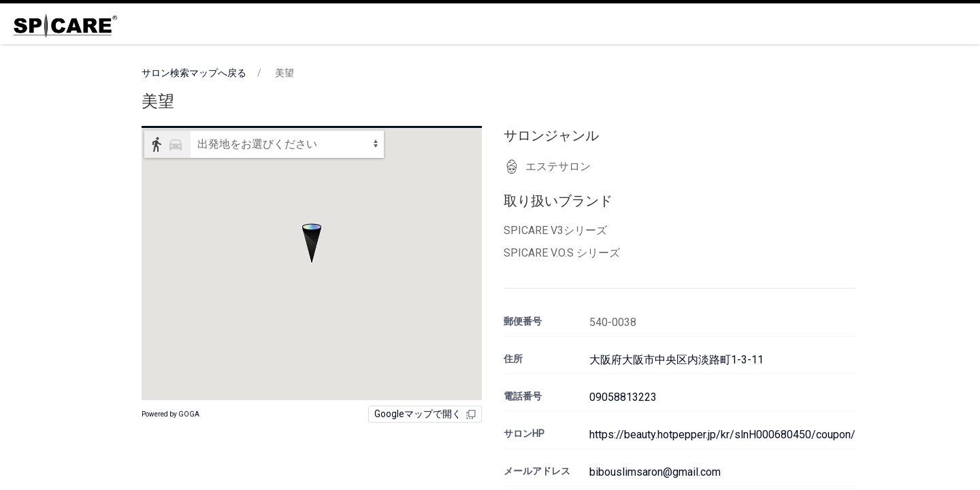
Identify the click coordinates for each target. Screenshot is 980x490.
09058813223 (623, 397)
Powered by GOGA (170, 414)
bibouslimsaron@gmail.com (655, 472)
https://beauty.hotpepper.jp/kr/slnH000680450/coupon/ (722, 435)
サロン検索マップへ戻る (194, 73)
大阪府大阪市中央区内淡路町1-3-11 (676, 360)
